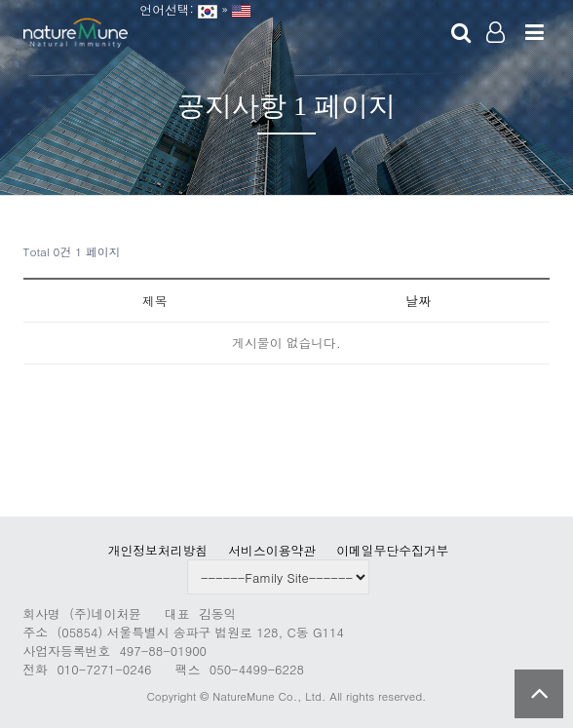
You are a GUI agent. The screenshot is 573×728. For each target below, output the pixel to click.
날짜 (418, 301)
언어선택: (163, 9)
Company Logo (76, 34)
